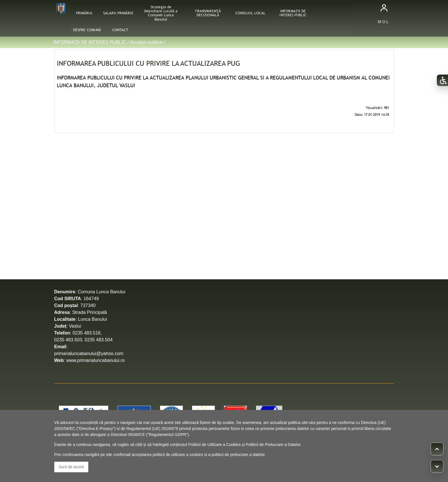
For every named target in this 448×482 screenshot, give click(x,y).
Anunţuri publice (146, 42)
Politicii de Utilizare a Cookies (215, 445)
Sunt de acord (71, 467)
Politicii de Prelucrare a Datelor (273, 445)
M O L (383, 22)
